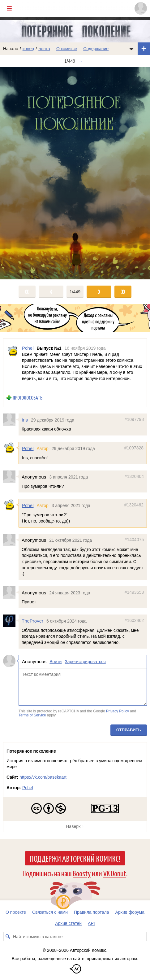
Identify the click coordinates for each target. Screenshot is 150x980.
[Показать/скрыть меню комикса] (131, 49)
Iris (25, 420)
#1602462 (134, 620)
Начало (11, 49)
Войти (56, 662)
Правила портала (92, 912)
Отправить (129, 730)
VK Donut (115, 873)
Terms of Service (32, 715)
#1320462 (134, 505)
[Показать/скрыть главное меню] (9, 8)
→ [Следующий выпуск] (80, 61)
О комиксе (67, 49)
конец (28, 49)
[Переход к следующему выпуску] (75, 173)
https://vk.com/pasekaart (43, 777)
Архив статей (68, 923)
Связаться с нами (50, 912)
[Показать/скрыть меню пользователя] (141, 8)
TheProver (32, 621)
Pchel (28, 448)
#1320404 (134, 476)
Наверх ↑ (75, 826)
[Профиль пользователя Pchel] (13, 363)
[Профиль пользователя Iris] (11, 420)
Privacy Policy (118, 711)
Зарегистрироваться (85, 662)
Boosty (82, 873)
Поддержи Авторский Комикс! (75, 858)
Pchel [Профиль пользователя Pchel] (28, 348)
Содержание (96, 49)
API (91, 923)
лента (44, 49)
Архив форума (130, 912)
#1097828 (134, 448)
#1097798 (134, 419)
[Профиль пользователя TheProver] (11, 621)
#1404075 (134, 540)
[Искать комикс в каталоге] (8, 937)
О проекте (16, 912)
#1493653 (134, 592)
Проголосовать (28, 398)
